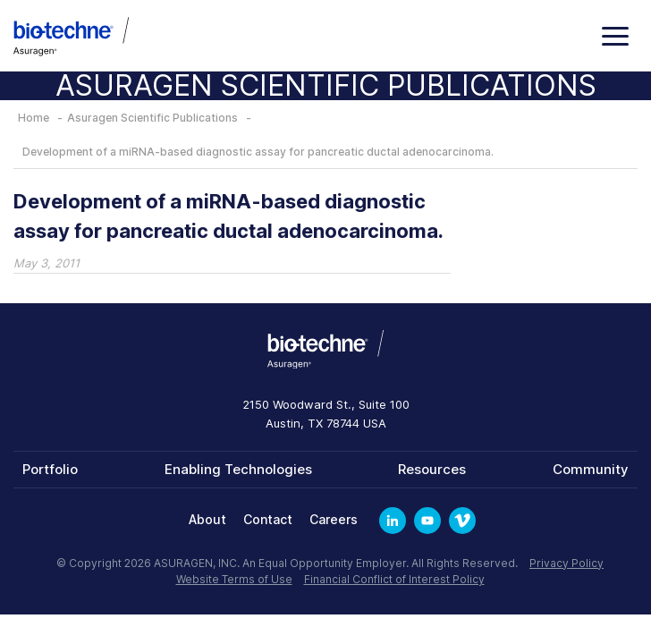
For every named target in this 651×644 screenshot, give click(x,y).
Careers (334, 519)
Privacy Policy (566, 563)
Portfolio (50, 469)
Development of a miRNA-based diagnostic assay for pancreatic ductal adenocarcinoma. (258, 152)
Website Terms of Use (234, 579)
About (207, 519)
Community (591, 469)
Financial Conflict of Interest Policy (394, 579)
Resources (432, 469)
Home (34, 118)
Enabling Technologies (238, 469)
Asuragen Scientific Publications (152, 118)
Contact (268, 519)
